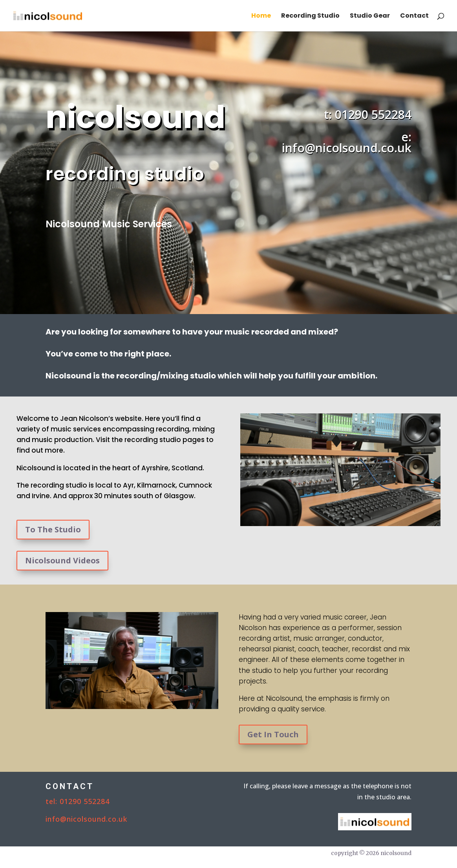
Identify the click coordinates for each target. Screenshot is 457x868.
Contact (414, 16)
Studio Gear (370, 16)
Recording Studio (310, 16)
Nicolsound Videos (62, 560)
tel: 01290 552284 (78, 801)
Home (261, 16)
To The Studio (53, 529)
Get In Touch (273, 734)
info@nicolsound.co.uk (86, 819)
